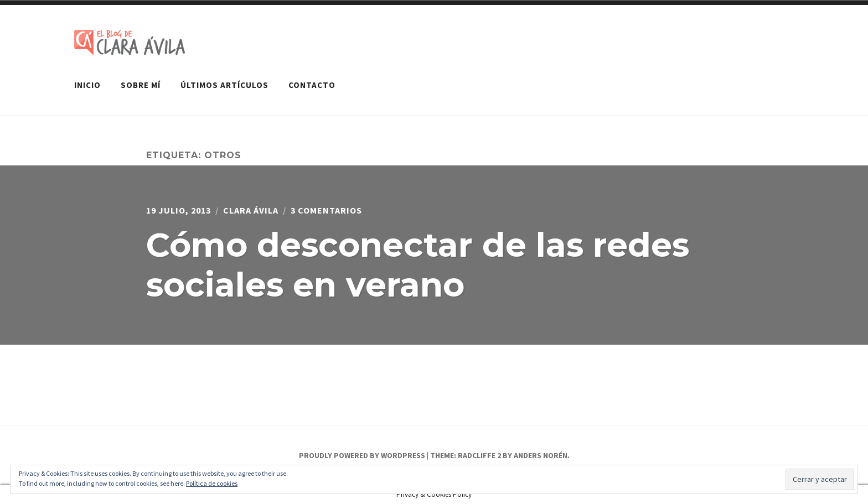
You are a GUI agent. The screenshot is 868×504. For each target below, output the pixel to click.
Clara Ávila (251, 210)
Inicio (87, 85)
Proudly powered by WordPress (362, 455)
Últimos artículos (224, 85)
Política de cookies (212, 483)
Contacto (312, 85)
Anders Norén (541, 455)
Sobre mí (141, 85)
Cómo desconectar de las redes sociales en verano (418, 265)
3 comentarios (326, 210)
